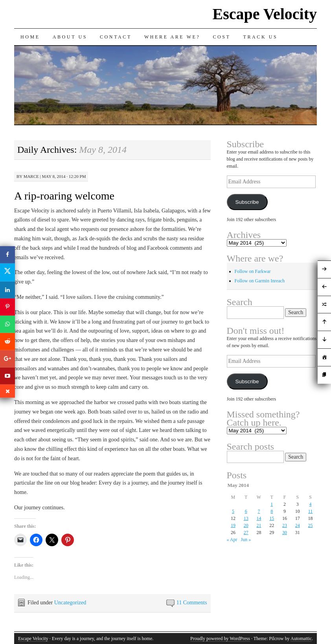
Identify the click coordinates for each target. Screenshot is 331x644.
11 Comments (192, 603)
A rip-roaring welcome (64, 196)
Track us (261, 37)
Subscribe (247, 202)
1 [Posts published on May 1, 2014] (272, 504)
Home (30, 37)
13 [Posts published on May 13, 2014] (246, 518)
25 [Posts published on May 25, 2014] (311, 525)
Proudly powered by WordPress (220, 639)
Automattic (301, 639)
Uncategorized (70, 603)
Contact (116, 37)
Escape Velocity (265, 14)
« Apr (232, 540)
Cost (222, 37)
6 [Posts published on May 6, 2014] (246, 511)
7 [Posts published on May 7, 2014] (259, 511)
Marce (31, 176)
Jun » (246, 540)
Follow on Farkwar (253, 271)
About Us (70, 37)
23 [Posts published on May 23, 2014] (285, 525)
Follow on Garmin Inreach (260, 281)
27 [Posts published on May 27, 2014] (246, 532)
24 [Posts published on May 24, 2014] (298, 525)
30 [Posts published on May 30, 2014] (285, 532)
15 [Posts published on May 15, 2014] (272, 518)
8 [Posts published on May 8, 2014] (272, 511)
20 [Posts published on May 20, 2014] (246, 525)
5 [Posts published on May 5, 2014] (233, 511)
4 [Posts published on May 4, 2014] (311, 504)
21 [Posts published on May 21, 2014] (259, 525)
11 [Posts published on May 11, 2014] (311, 511)
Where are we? (172, 37)
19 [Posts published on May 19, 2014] (233, 525)
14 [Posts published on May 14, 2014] (259, 518)
